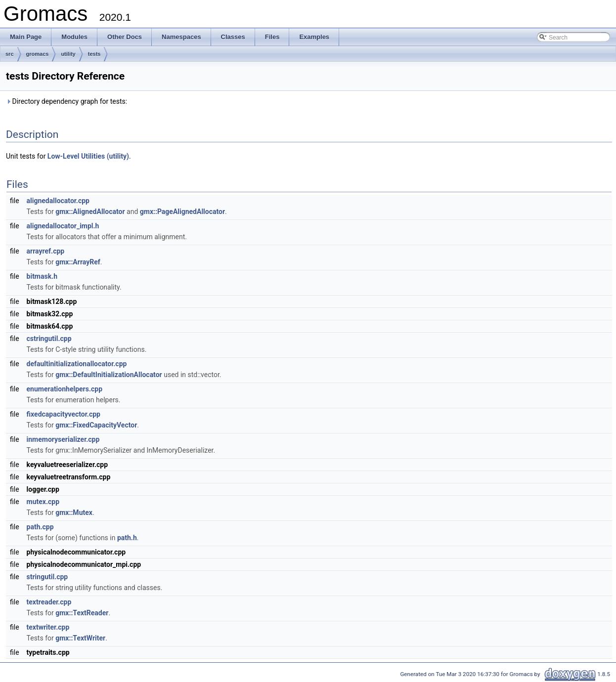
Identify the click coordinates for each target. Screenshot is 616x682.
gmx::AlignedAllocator (90, 212)
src (10, 54)
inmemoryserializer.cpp (63, 439)
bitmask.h (42, 276)
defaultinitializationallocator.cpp (77, 364)
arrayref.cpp (46, 251)
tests (94, 54)
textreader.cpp (49, 602)
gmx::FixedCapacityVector (96, 425)
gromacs (38, 54)
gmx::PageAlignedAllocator (182, 212)
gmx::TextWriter (80, 638)
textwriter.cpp (48, 627)
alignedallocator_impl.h (63, 226)
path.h (127, 538)
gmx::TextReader (82, 613)
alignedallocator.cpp (58, 201)
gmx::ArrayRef (78, 262)
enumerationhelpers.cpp (65, 389)
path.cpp (40, 527)
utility (68, 54)
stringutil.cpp (47, 577)
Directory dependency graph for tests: (66, 101)
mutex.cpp (43, 502)
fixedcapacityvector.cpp (64, 414)
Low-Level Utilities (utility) (88, 156)
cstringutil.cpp (49, 339)
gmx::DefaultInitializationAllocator (109, 375)
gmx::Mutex (74, 512)
